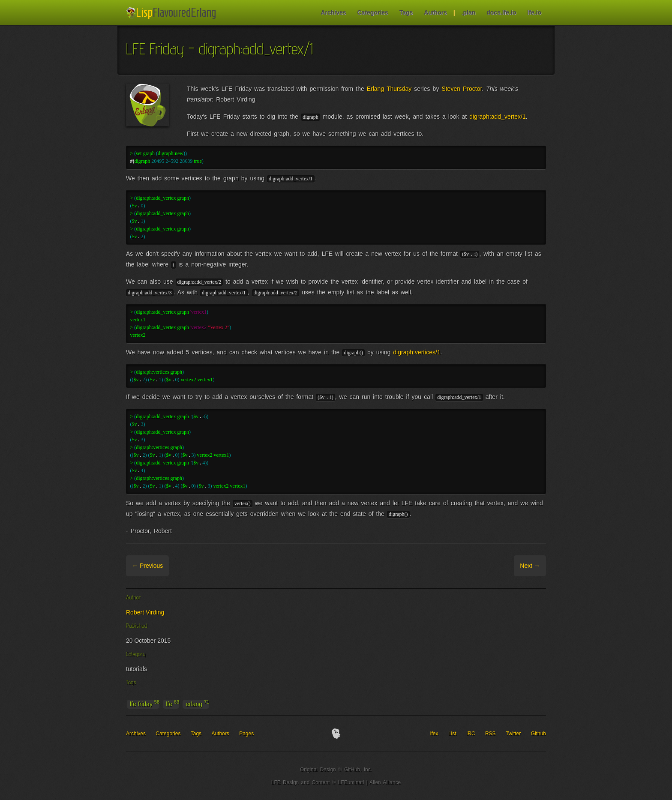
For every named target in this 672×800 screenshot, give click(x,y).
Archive (180, 566)
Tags (406, 12)
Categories (372, 12)
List (452, 734)
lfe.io (534, 12)
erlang (197, 704)
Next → (530, 566)
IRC (471, 734)
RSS (490, 734)
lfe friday (145, 704)
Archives (333, 12)
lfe (172, 704)
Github (538, 734)
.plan (469, 12)
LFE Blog (172, 13)
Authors (435, 12)
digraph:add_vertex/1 (498, 117)
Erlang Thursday (389, 89)
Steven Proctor (462, 89)
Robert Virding (145, 612)
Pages (246, 734)
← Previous (147, 566)
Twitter (513, 734)
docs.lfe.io (501, 12)
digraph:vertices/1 (417, 352)
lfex (434, 734)
